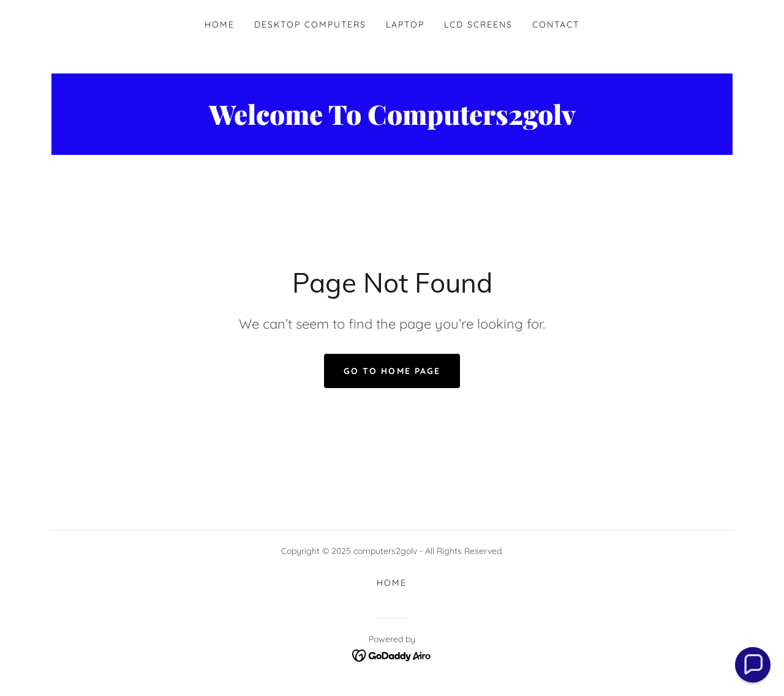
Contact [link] (556, 24)
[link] (392, 121)
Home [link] (220, 24)
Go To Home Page (392, 371)
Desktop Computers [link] (310, 24)
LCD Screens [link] (478, 24)
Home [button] (392, 583)
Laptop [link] (405, 24)
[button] (753, 665)
